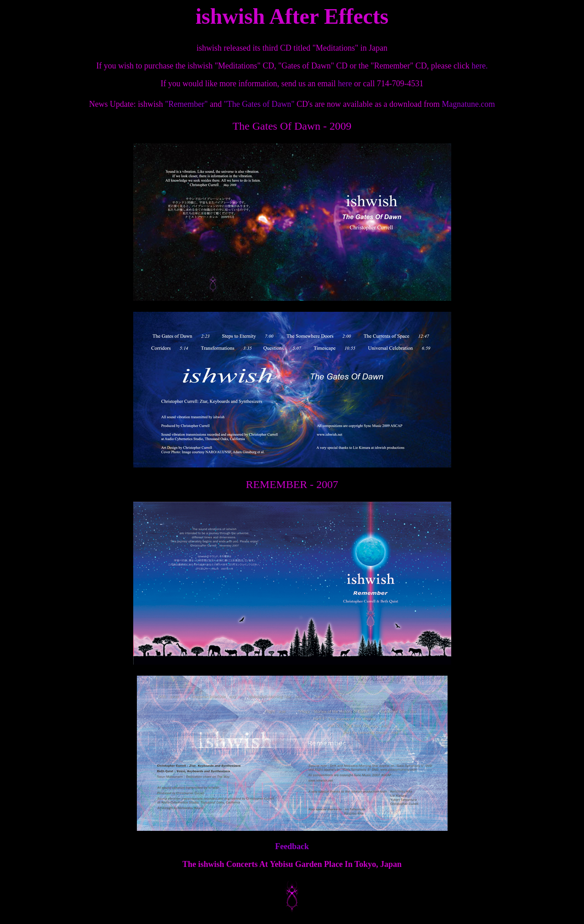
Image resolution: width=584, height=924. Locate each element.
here (346, 84)
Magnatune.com (467, 104)
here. (479, 66)
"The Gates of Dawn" (259, 104)
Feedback (292, 846)
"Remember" (187, 104)
